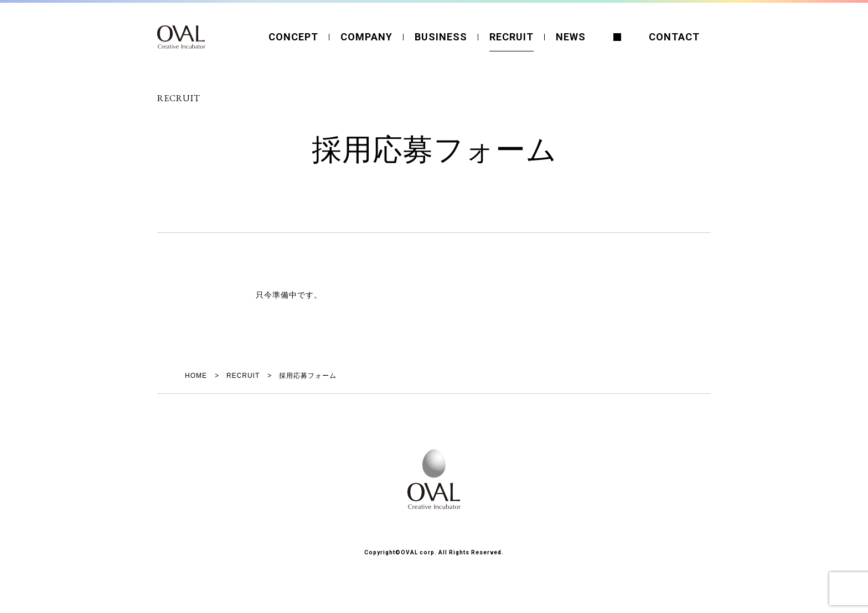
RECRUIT (512, 37)
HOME (196, 376)
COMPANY (366, 37)
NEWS (571, 37)
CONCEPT (293, 37)
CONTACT (674, 37)
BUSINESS (441, 37)
